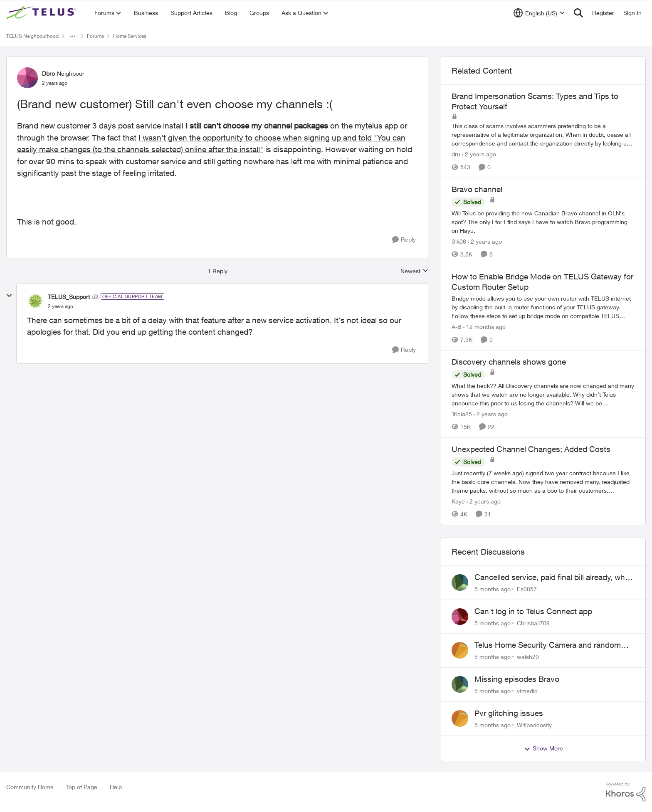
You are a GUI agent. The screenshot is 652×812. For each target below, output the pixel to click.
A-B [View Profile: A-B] (457, 327)
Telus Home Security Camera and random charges (548, 645)
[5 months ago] (493, 589)
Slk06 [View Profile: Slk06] (459, 241)
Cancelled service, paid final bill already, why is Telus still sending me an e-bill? (552, 578)
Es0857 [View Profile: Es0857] (527, 589)
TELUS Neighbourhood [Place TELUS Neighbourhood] (32, 36)
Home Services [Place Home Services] (130, 36)
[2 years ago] (479, 154)
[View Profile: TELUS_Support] (35, 301)
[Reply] (404, 240)
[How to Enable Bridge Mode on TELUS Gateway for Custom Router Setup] (543, 307)
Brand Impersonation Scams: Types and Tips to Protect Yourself (535, 101)
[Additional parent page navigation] (73, 36)
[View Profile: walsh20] (460, 650)
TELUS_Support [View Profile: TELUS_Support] (69, 297)
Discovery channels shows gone (509, 362)
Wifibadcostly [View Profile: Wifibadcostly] (534, 724)
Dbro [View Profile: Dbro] (48, 73)
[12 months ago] (484, 327)
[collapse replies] (9, 296)
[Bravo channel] (543, 222)
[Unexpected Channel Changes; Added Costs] (543, 482)
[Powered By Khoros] (626, 792)
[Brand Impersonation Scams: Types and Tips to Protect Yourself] (543, 135)
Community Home (30, 787)
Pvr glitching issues (509, 713)
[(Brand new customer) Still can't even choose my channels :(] (61, 306)
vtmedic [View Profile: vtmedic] (527, 691)
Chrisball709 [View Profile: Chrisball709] (533, 623)
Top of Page (82, 787)
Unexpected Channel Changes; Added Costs (531, 449)
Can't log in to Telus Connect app (533, 611)
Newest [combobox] (414, 271)
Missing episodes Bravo (517, 679)
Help (116, 787)
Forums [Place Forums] (95, 36)
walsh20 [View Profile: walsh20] (528, 657)
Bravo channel (477, 189)
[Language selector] (539, 13)
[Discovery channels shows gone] (543, 394)
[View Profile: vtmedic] (460, 684)
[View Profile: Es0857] (460, 582)
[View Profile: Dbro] (27, 78)
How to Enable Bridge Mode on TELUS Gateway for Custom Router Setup (542, 282)
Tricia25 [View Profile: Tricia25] (462, 414)
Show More (543, 748)
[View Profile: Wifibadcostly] (460, 718)
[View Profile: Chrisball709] (460, 617)
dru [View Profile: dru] (456, 154)
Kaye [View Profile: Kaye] (458, 501)
